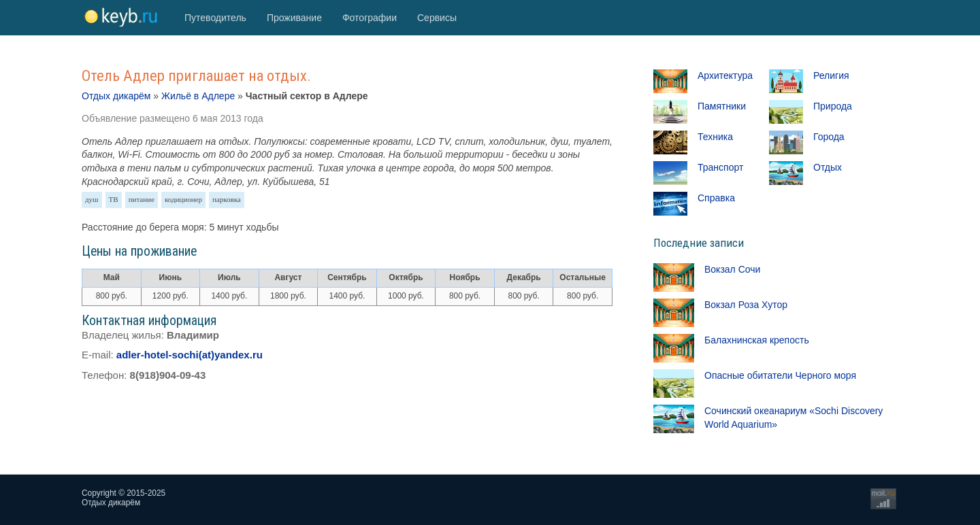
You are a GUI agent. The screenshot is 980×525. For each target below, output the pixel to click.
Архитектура (725, 75)
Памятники (722, 106)
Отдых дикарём (116, 96)
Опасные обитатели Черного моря (780, 375)
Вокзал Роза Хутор (746, 305)
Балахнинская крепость (757, 340)
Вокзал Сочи (732, 269)
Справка (716, 198)
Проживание (294, 18)
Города (829, 137)
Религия (831, 75)
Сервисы (437, 18)
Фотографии (370, 18)
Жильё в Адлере (198, 96)
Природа (833, 106)
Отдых (828, 167)
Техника (715, 137)
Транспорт (720, 167)
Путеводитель (215, 18)
